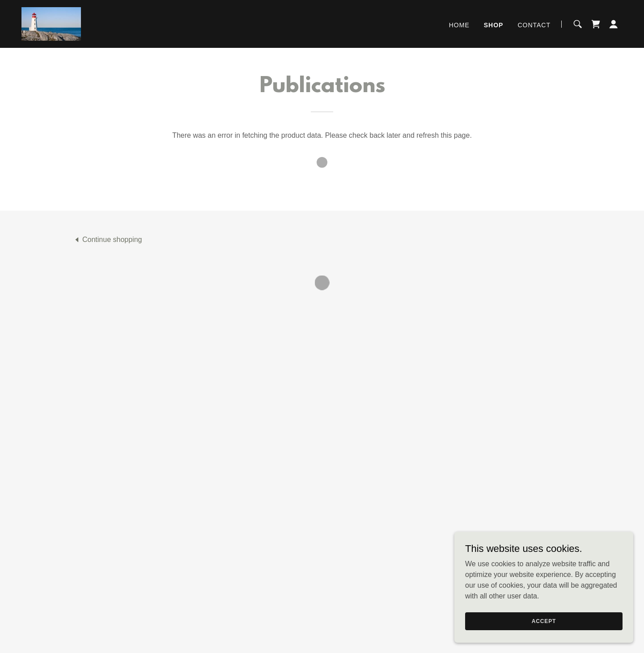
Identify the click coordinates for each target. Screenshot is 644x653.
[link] (51, 23)
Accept (544, 621)
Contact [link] (534, 25)
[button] (596, 24)
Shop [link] (494, 25)
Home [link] (459, 25)
